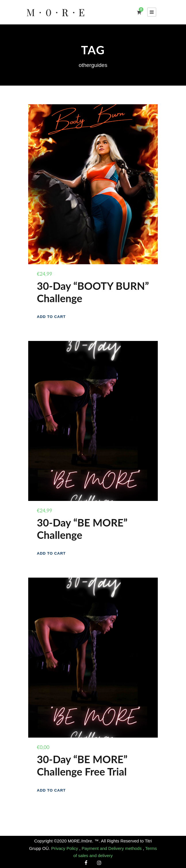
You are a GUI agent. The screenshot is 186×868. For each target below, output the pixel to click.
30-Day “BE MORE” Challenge (82, 529)
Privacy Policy (65, 848)
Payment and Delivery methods (112, 848)
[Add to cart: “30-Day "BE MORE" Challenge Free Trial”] (51, 790)
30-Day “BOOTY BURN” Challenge (93, 292)
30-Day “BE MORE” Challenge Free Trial (82, 765)
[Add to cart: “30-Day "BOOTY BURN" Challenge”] (51, 317)
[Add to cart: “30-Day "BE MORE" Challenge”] (51, 553)
